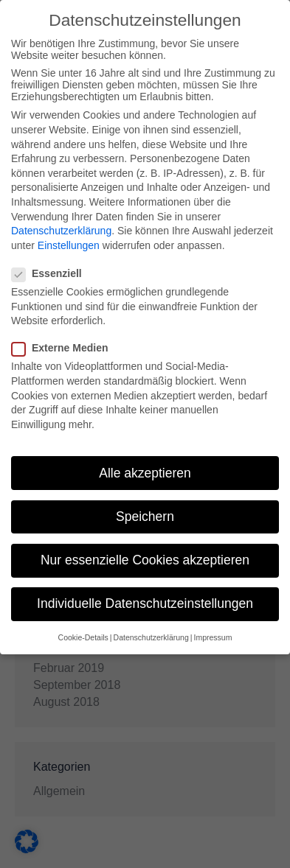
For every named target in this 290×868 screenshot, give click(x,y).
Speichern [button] (145, 515)
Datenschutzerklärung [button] (151, 637)
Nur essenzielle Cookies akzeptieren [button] (145, 559)
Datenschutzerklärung (61, 230)
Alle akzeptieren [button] (145, 472)
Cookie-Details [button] (83, 637)
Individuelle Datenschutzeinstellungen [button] (145, 603)
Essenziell (51, 273)
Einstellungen (69, 244)
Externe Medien (64, 347)
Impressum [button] (213, 637)
